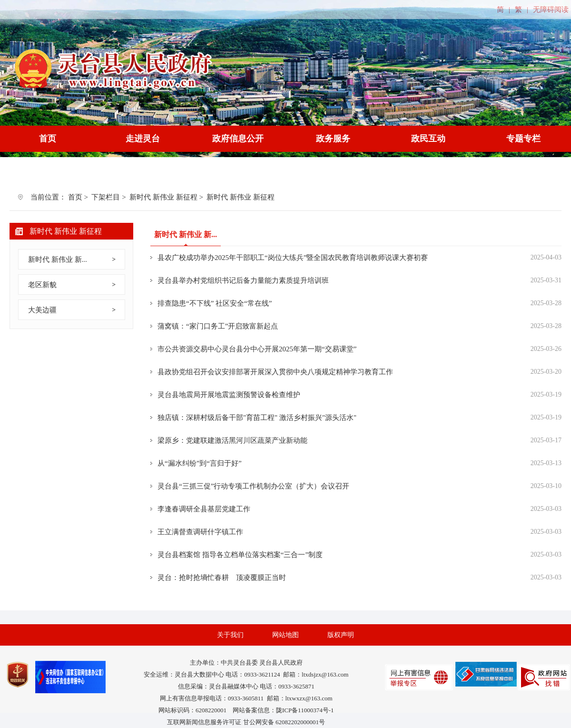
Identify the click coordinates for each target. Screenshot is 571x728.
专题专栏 (523, 139)
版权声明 (341, 635)
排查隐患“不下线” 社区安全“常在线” (215, 303)
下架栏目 (106, 197)
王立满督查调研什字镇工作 (200, 532)
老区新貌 (42, 285)
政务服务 (333, 139)
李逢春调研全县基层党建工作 (204, 509)
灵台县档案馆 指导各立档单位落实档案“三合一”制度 (240, 555)
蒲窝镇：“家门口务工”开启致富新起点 (218, 326)
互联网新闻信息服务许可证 (204, 722)
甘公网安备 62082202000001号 (284, 722)
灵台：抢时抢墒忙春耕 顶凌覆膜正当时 (222, 578)
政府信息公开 (238, 139)
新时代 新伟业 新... (58, 259)
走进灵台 (143, 139)
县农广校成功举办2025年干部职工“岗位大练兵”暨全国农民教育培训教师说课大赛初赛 (293, 258)
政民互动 (428, 139)
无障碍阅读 (551, 10)
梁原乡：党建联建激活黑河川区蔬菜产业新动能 (232, 440)
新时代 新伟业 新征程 (163, 197)
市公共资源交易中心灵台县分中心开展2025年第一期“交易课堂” (257, 349)
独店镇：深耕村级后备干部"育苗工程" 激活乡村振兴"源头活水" (257, 418)
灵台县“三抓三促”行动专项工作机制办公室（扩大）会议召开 (253, 486)
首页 (48, 139)
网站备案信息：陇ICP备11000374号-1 (283, 710)
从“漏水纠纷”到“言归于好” (200, 463)
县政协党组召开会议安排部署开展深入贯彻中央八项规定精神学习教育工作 (275, 372)
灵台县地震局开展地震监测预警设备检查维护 (229, 395)
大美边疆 (42, 310)
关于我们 (230, 635)
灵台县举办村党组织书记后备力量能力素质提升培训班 (243, 280)
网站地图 (285, 635)
